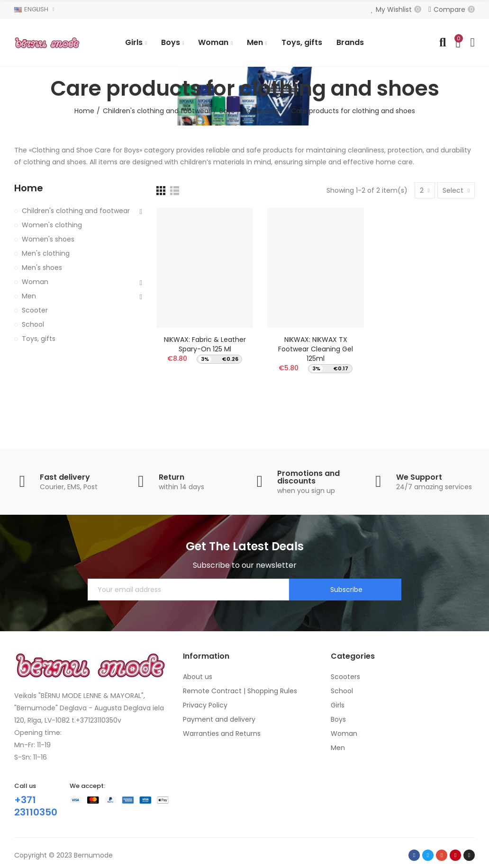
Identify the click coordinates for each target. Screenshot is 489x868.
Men (29, 296)
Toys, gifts (39, 339)
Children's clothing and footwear (76, 211)
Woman (35, 282)
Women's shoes (48, 239)
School (33, 324)
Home (29, 188)
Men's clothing (46, 253)
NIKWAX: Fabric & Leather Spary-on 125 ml (205, 344)
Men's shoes (42, 268)
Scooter (35, 310)
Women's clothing (52, 225)
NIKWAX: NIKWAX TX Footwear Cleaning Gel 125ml (316, 349)
